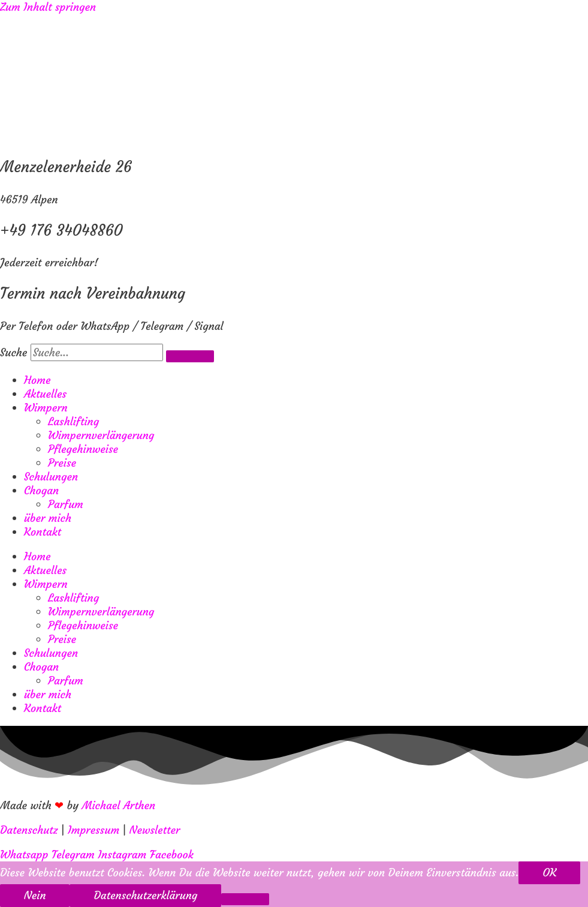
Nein (35, 895)
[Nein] (245, 899)
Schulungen (51, 477)
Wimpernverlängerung (101, 435)
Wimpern (46, 408)
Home (37, 380)
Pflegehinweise (83, 449)
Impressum (94, 830)
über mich (48, 518)
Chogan (41, 490)
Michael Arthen (119, 805)
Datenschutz (29, 830)
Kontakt (43, 532)
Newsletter (155, 830)
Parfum (66, 504)
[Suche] (190, 356)
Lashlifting (73, 421)
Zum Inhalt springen (48, 7)
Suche (13, 352)
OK (549, 873)
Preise (62, 463)
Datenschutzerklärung (145, 895)
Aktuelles (45, 394)
